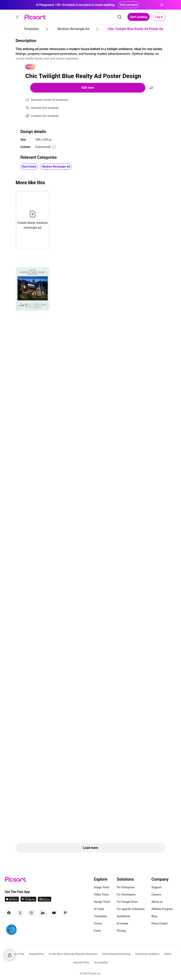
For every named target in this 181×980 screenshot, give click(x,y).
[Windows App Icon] (44, 900)
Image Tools (102, 887)
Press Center (160, 923)
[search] (119, 17)
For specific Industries (131, 909)
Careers (156, 895)
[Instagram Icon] (31, 913)
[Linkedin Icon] (43, 913)
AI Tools (99, 909)
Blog (154, 916)
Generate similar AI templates (50, 100)
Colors (98, 923)
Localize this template (45, 116)
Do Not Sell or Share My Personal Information (73, 954)
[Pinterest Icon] (65, 913)
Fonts (97, 931)
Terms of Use (17, 954)
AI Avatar (123, 923)
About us (157, 902)
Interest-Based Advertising (116, 954)
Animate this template (45, 108)
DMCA (168, 954)
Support (156, 887)
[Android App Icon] (28, 900)
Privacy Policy (36, 954)
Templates (100, 916)
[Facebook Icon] (9, 913)
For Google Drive (127, 902)
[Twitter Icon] (20, 913)
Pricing (121, 931)
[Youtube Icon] (54, 913)
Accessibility (101, 962)
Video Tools (101, 895)
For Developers (126, 895)
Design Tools (102, 902)
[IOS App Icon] (12, 900)
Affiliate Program (162, 909)
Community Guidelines (147, 954)
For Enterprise (126, 887)
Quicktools (124, 916)
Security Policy (81, 962)
